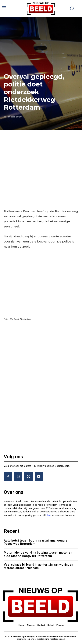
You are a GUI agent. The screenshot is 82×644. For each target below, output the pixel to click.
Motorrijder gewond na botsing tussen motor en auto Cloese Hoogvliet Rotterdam (38, 554)
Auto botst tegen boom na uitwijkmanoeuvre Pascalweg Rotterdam (36, 542)
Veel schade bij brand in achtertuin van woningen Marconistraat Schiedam (38, 566)
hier (49, 515)
